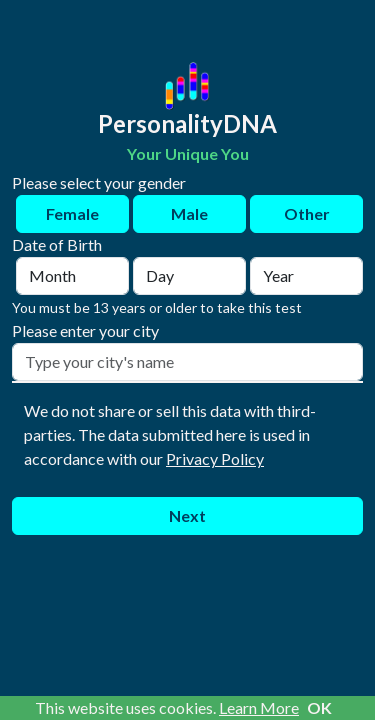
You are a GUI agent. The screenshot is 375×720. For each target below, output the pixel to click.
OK (319, 707)
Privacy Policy (215, 458)
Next (187, 515)
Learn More (259, 707)
